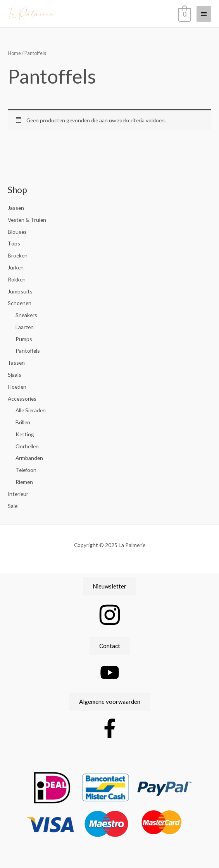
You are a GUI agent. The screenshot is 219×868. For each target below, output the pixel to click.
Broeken (18, 255)
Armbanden (29, 458)
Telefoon (26, 470)
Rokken (17, 279)
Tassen (16, 363)
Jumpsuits (20, 291)
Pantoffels (28, 351)
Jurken (16, 267)
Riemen (24, 482)
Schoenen (20, 303)
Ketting (25, 434)
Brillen (23, 422)
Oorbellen (27, 446)
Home (14, 53)
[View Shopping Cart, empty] (184, 14)
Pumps (24, 339)
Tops (14, 243)
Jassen (16, 208)
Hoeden (17, 387)
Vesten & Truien (27, 220)
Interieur (18, 494)
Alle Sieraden (31, 410)
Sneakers (26, 315)
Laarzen (25, 327)
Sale (13, 506)
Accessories (22, 399)
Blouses (17, 232)
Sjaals (15, 375)
